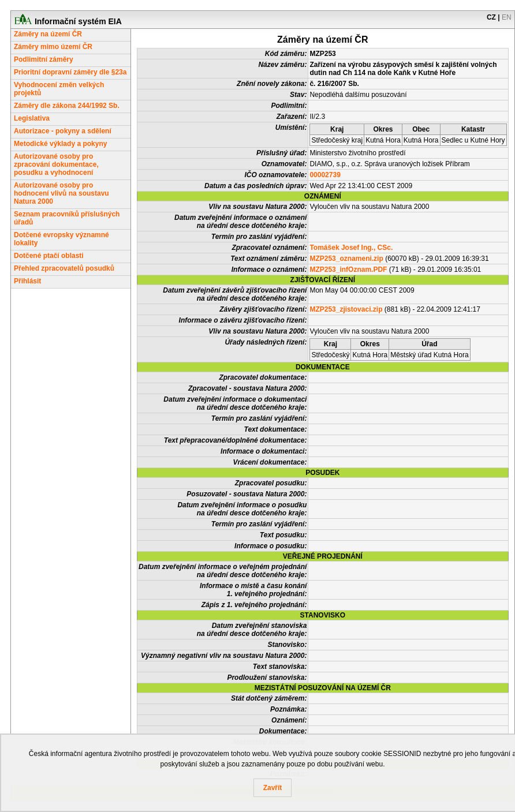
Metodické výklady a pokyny (60, 144)
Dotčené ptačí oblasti (49, 256)
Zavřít (273, 788)
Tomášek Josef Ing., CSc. (351, 248)
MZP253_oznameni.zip (346, 259)
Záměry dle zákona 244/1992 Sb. (67, 106)
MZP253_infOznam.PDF (348, 270)
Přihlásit (27, 281)
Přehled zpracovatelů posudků (64, 268)
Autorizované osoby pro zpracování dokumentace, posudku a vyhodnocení (56, 164)
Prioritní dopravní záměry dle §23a (70, 72)
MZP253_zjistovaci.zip (346, 309)
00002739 (325, 175)
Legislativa (32, 118)
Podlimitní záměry (44, 59)
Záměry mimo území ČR (53, 47)
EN (507, 17)
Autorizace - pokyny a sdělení (63, 131)
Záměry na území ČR (48, 34)
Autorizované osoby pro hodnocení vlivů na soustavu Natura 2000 (61, 193)
